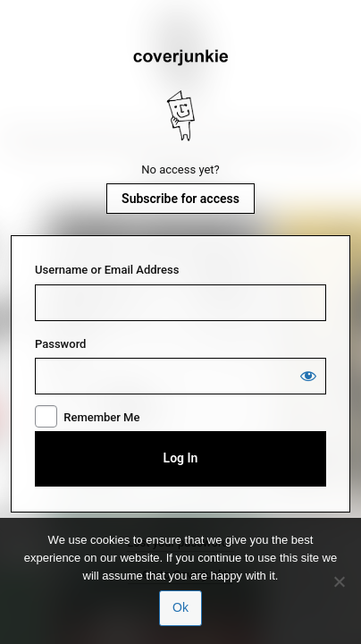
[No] (339, 581)
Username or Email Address (107, 270)
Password (60, 344)
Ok (180, 607)
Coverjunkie (180, 96)
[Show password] (308, 376)
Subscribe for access (180, 199)
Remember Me (101, 417)
